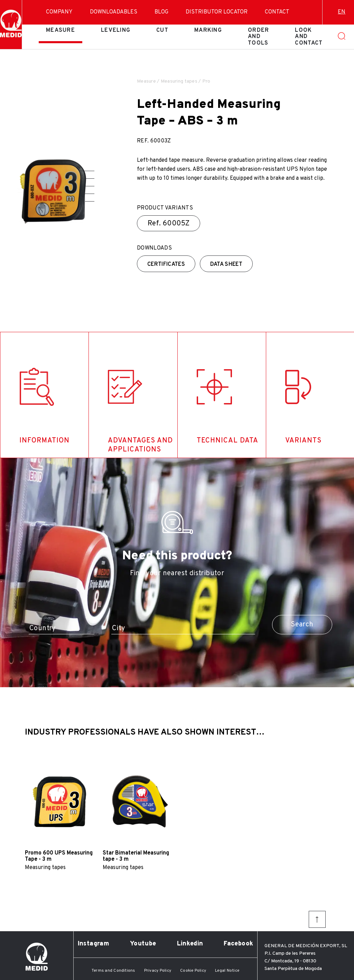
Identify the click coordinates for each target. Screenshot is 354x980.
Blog (161, 12)
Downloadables (114, 12)
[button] (87, 171)
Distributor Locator (217, 12)
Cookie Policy (193, 971)
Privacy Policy (158, 971)
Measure (60, 30)
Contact (277, 12)
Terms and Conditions (113, 971)
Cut (162, 30)
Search (302, 625)
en (342, 12)
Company (59, 12)
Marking (208, 30)
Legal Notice (227, 971)
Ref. (169, 224)
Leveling (116, 30)
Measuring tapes (179, 81)
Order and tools (258, 37)
